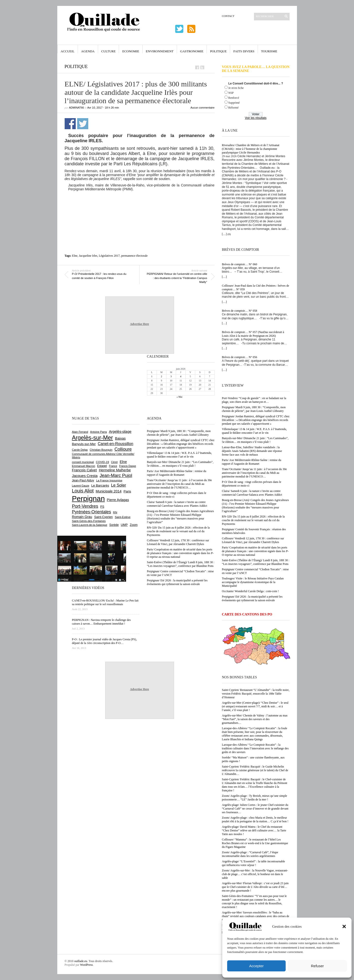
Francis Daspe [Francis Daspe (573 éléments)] (128, 466)
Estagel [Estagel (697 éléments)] (102, 466)
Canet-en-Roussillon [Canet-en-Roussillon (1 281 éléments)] (116, 444)
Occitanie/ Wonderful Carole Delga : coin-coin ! (250, 591)
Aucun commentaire (203, 108)
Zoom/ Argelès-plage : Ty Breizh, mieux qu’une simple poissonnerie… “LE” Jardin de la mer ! (255, 798)
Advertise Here (140, 324)
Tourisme (269, 51)
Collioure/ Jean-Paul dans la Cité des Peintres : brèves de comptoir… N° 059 (256, 287)
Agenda (88, 51)
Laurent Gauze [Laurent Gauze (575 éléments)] (81, 486)
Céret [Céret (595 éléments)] (114, 462)
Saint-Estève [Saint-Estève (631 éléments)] (123, 517)
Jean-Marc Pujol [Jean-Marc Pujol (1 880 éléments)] (116, 475)
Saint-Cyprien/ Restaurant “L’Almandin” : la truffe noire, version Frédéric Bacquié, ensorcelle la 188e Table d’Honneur (256, 694)
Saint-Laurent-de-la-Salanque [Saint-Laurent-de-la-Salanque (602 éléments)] (90, 525)
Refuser (317, 966)
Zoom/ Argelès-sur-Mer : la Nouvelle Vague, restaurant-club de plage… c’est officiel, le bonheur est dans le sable (255, 874)
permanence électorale (134, 256)
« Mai (179, 397)
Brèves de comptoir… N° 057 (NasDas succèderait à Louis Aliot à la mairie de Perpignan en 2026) (253, 334)
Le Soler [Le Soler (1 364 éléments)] (119, 485)
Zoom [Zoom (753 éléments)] (134, 525)
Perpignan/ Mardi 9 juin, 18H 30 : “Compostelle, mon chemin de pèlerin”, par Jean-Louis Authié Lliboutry (254, 409)
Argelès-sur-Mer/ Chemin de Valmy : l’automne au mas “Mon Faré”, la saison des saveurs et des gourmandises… (255, 719)
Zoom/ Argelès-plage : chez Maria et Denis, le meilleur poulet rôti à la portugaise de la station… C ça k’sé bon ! (255, 819)
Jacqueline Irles (88, 256)
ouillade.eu (81, 961)
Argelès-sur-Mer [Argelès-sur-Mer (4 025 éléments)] (93, 438)
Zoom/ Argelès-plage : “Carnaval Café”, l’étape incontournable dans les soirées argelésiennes (250, 854)
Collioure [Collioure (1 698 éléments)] (123, 449)
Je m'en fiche (236, 88)
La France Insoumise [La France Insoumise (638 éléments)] (109, 480)
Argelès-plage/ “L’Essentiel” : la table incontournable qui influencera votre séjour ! (254, 863)
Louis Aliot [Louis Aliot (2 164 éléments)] (83, 491)
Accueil (68, 51)
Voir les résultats (256, 118)
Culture (109, 51)
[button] (344, 926)
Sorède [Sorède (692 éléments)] (114, 525)
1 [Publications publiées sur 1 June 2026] (152, 376)
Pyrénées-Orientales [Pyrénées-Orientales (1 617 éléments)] (92, 512)
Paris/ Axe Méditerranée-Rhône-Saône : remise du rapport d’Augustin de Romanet (252, 462)
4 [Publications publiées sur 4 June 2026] (181, 376)
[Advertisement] (140, 205)
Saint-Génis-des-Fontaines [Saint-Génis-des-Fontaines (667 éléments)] (89, 521)
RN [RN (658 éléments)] (115, 512)
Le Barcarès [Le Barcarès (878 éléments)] (100, 485)
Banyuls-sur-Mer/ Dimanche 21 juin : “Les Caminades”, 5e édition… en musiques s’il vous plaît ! (255, 440)
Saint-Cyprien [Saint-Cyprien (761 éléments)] (103, 517)
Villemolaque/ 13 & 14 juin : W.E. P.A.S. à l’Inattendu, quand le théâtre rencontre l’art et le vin (254, 431)
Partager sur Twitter (83, 124)
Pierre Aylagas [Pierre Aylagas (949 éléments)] (118, 500)
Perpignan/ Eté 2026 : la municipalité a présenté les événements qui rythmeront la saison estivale (252, 598)
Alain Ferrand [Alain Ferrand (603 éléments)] (80, 432)
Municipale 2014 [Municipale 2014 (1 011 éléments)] (109, 491)
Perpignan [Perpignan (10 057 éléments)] (88, 498)
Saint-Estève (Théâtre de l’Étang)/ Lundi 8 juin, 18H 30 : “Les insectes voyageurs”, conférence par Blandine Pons (256, 562)
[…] (224, 234)
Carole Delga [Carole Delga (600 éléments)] (80, 450)
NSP (231, 93)
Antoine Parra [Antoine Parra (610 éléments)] (99, 432)
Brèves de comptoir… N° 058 (240, 311)
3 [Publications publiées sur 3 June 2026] (171, 376)
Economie (131, 51)
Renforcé (234, 98)
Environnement (160, 51)
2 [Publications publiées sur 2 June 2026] (161, 376)
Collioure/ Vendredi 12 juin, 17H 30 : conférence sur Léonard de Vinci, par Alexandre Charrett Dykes (253, 540)
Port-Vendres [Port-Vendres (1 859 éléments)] (85, 506)
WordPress (87, 965)
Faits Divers (244, 51)
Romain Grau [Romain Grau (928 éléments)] (82, 517)
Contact (228, 16)
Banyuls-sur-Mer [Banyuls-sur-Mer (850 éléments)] (84, 444)
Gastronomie (192, 51)
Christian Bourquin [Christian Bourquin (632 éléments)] (101, 450)
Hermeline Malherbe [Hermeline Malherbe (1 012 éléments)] (115, 470)
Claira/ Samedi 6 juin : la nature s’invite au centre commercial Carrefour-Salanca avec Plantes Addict (252, 493)
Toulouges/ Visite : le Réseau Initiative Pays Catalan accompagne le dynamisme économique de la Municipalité (253, 582)
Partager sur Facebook (70, 124)
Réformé (234, 108)
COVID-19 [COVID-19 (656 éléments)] (102, 462)
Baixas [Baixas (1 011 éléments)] (120, 438)
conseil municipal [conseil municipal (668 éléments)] (83, 462)
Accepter (256, 966)
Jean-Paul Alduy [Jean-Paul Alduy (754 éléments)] (83, 480)
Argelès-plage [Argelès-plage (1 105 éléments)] (120, 432)
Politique (218, 51)
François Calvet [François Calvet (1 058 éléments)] (84, 470)
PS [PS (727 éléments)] (102, 507)
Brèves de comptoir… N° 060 (240, 264)
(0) (229, 234)
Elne (75, 256)
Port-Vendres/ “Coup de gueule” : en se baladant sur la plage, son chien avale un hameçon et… (254, 400)
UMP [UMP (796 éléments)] (124, 525)
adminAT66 (77, 108)
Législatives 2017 (109, 256)
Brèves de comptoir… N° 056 (240, 357)
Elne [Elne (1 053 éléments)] (123, 462)
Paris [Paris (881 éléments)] (127, 491)
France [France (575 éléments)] (113, 466)
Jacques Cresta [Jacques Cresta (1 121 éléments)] (85, 476)
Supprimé (234, 103)
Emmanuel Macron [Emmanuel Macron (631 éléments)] (84, 466)
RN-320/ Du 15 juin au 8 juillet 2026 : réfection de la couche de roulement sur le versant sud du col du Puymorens (253, 520)
